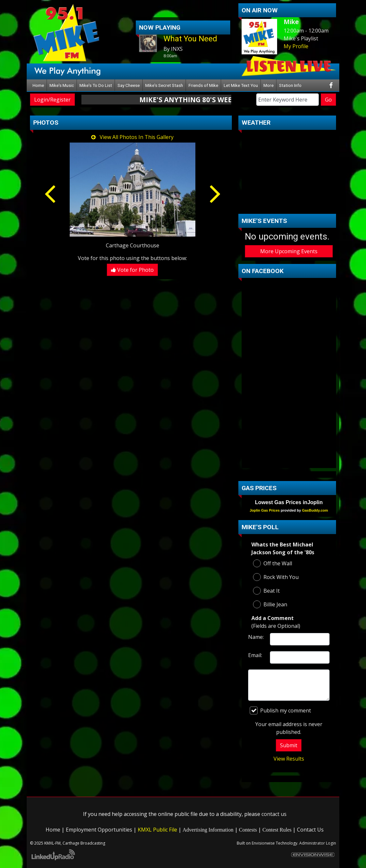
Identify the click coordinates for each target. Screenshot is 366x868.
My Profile (296, 46)
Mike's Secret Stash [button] (164, 85)
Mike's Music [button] (62, 85)
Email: (255, 655)
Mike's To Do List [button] (96, 85)
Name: (256, 637)
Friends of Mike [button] (203, 85)
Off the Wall (273, 563)
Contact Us (310, 830)
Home (38, 85)
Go (328, 100)
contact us (274, 814)
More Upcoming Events (289, 251)
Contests (248, 830)
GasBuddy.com (315, 510)
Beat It (266, 591)
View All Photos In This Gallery (132, 137)
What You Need (190, 39)
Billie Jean (270, 604)
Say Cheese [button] (129, 85)
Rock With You (276, 577)
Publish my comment (280, 710)
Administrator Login (318, 843)
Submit (289, 745)
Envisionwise (263, 843)
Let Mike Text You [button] (241, 85)
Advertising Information (208, 830)
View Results (289, 759)
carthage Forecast (289, 204)
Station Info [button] (290, 85)
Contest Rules (277, 830)
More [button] (268, 85)
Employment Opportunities (99, 830)
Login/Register (52, 100)
